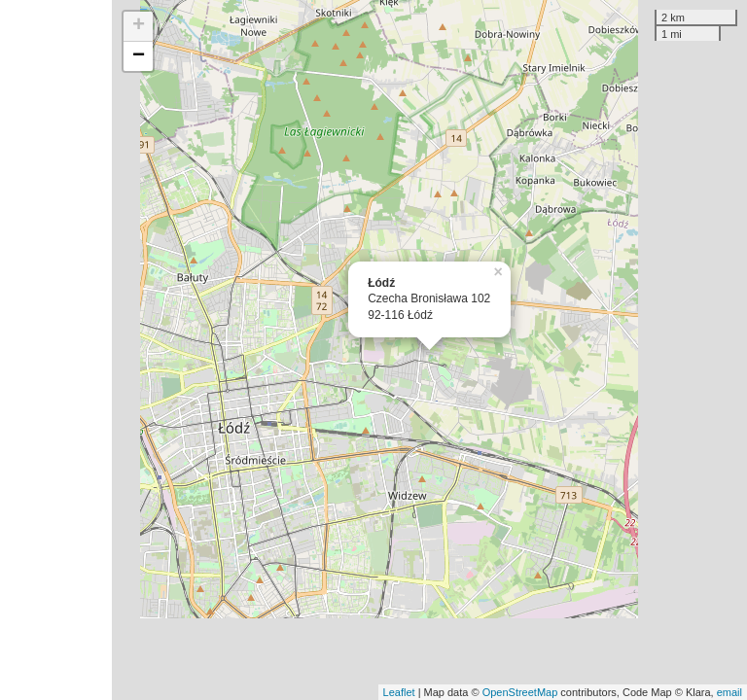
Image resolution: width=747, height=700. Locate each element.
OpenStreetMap (520, 692)
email (729, 692)
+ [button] (139, 26)
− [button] (139, 56)
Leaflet (399, 692)
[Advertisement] (56, 350)
